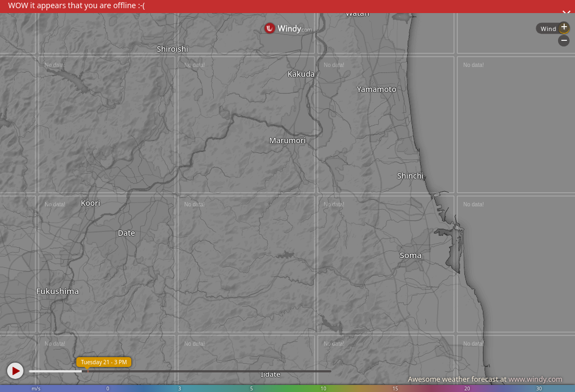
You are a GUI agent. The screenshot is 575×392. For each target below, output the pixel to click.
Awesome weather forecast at (485, 379)
